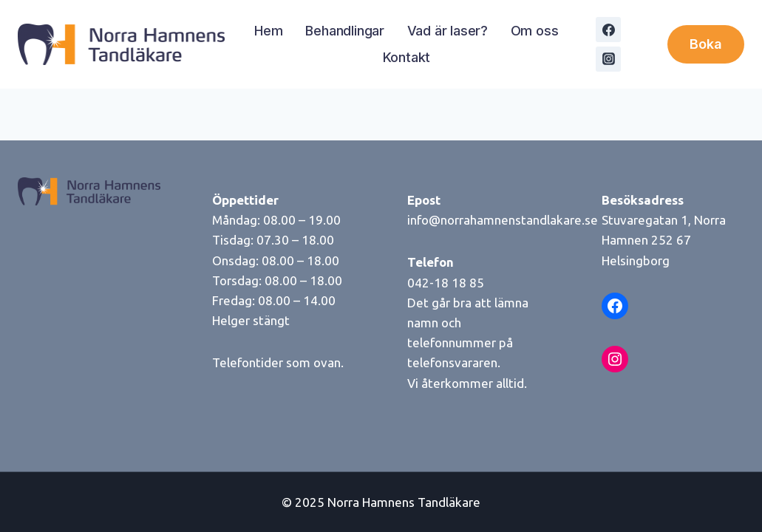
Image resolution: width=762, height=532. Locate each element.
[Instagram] (608, 59)
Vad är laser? (448, 31)
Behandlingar (345, 31)
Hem (268, 31)
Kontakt (407, 57)
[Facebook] (608, 30)
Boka (706, 44)
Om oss (535, 31)
